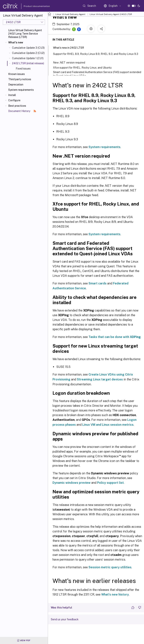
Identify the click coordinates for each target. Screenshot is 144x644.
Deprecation (16, 85)
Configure (14, 100)
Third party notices (20, 79)
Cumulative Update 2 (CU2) (28, 53)
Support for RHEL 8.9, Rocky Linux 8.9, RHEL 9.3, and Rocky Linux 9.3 (96, 55)
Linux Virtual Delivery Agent (70, 14)
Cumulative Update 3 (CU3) (28, 48)
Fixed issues (23, 69)
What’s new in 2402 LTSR (71, 47)
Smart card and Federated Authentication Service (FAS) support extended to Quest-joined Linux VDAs (97, 74)
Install (12, 95)
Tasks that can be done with (115, 337)
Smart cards (97, 283)
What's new (16, 42)
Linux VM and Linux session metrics (108, 425)
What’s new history (115, 594)
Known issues (16, 74)
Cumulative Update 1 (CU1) (28, 58)
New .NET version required (71, 62)
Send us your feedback (65, 619)
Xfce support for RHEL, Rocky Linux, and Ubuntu (85, 67)
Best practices (17, 106)
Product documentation (32, 6)
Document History (22, 111)
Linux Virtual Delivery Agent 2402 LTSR (111, 14)
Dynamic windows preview (72, 483)
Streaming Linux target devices (100, 379)
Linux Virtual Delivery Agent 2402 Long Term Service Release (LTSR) (25, 34)
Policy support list (110, 483)
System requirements (21, 90)
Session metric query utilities (110, 567)
